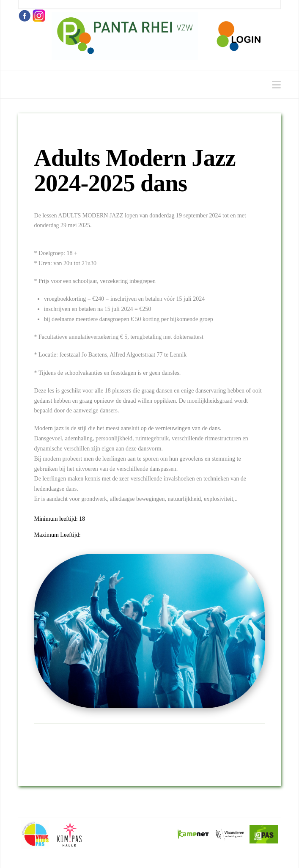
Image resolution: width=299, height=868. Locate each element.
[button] (276, 85)
